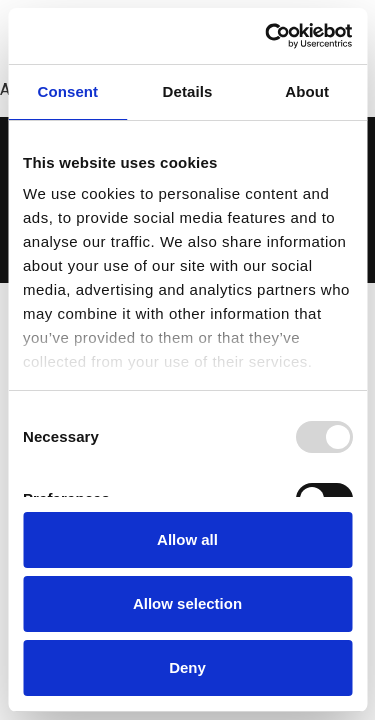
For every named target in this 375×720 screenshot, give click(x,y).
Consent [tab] (67, 91)
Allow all (187, 539)
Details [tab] (188, 91)
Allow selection (187, 603)
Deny (187, 667)
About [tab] (307, 91)
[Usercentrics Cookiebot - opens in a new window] (267, 36)
